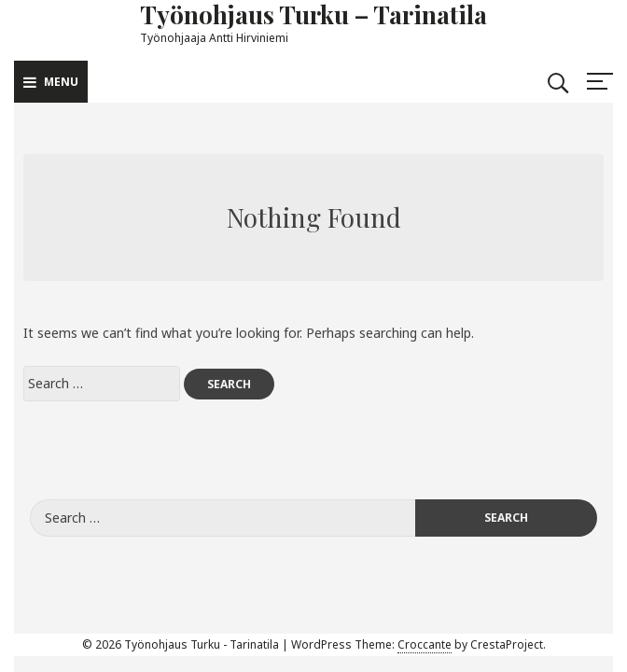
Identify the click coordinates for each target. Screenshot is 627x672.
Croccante (425, 644)
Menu (51, 82)
